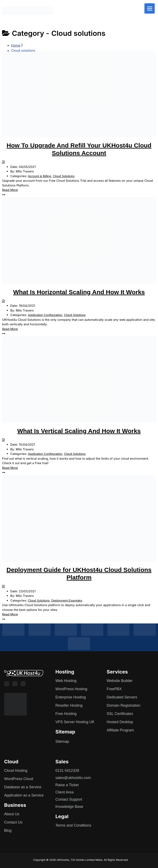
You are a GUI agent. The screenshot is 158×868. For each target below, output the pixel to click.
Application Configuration (45, 315)
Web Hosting (66, 681)
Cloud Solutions (64, 176)
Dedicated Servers (122, 697)
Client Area (64, 792)
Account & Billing (40, 176)
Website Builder (120, 681)
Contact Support (69, 799)
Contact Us (13, 822)
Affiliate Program (120, 730)
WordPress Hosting (71, 689)
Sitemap (62, 741)
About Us (12, 814)
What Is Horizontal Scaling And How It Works (79, 292)
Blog (8, 831)
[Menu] (150, 8)
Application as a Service (24, 795)
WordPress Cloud (19, 779)
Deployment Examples (67, 600)
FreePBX (114, 689)
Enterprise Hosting (71, 697)
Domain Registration (124, 705)
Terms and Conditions (73, 825)
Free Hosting (66, 714)
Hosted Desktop (120, 722)
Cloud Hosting (16, 771)
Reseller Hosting (69, 705)
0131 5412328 (67, 771)
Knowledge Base (69, 807)
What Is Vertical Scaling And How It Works (79, 431)
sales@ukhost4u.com (73, 778)
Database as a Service (23, 787)
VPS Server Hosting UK (75, 722)
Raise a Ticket (67, 785)
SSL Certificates (120, 714)
